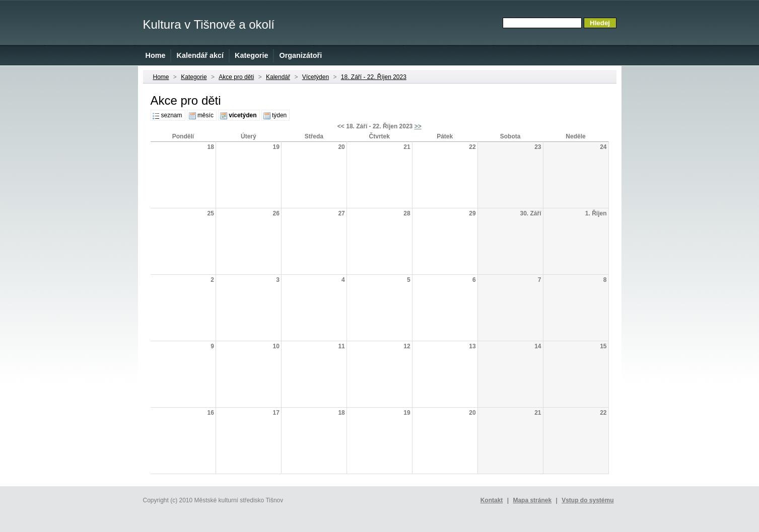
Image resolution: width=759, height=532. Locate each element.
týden (279, 115)
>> (418, 126)
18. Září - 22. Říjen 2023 (374, 77)
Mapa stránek (532, 500)
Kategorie (251, 55)
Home (156, 55)
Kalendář (278, 77)
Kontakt (492, 500)
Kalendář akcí (200, 55)
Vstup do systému (588, 500)
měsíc (205, 115)
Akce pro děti (236, 77)
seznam (172, 115)
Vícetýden (316, 77)
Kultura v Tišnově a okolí (209, 24)
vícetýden (243, 115)
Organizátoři (300, 55)
